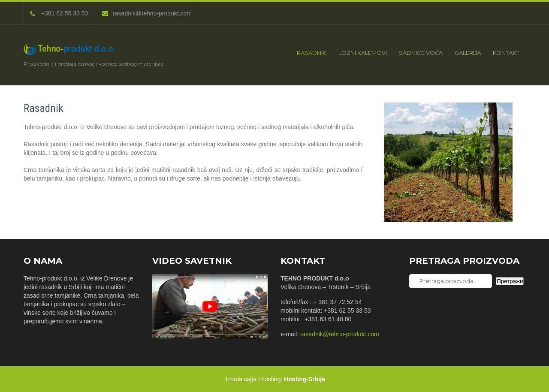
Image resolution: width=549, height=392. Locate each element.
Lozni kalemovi (363, 53)
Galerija (468, 53)
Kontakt (506, 53)
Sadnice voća (421, 53)
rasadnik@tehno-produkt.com (147, 13)
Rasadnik (312, 53)
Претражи (510, 281)
